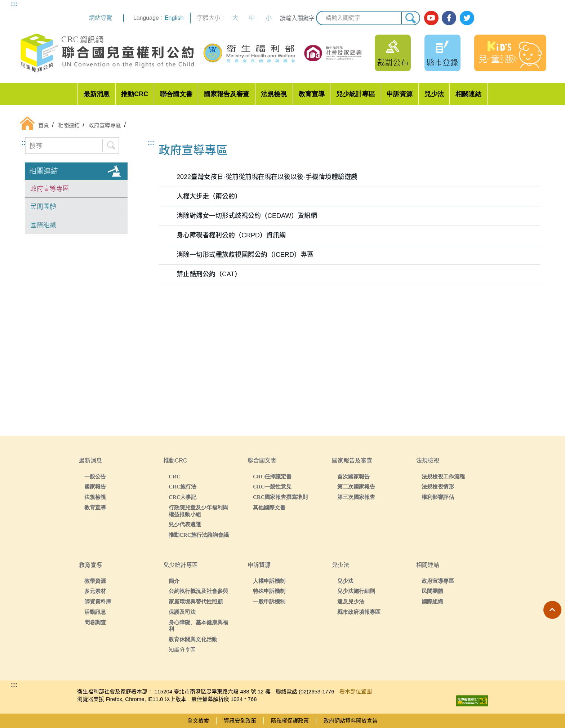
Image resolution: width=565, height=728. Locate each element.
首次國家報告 (353, 476)
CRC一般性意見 (272, 486)
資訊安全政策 (240, 721)
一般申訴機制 (269, 601)
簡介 (174, 581)
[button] (552, 610)
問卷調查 (95, 622)
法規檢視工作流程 (443, 476)
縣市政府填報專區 (359, 612)
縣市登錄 (442, 62)
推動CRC (135, 94)
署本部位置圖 (356, 691)
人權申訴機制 (269, 581)
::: (14, 4)
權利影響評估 (438, 497)
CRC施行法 (183, 486)
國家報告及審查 (227, 94)
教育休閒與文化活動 (193, 639)
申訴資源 (400, 94)
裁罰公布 (393, 62)
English (174, 18)
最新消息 (97, 94)
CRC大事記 (183, 497)
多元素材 (95, 591)
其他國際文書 (269, 507)
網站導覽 (101, 18)
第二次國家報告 (356, 486)
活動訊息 (95, 612)
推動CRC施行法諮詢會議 (199, 535)
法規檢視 (274, 94)
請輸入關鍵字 (297, 18)
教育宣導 (312, 94)
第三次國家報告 (356, 497)
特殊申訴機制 (269, 591)
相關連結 (468, 94)
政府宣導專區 (50, 189)
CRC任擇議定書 (272, 476)
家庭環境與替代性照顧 (196, 601)
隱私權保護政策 (290, 721)
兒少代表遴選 (185, 524)
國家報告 (95, 486)
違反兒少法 (351, 601)
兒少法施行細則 (356, 591)
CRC (175, 476)
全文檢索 (198, 721)
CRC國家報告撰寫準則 (281, 497)
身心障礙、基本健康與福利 (198, 626)
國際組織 (43, 225)
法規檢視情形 (438, 486)
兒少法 (434, 94)
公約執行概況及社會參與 (198, 591)
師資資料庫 (98, 601)
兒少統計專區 (356, 94)
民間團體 (43, 207)
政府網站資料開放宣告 (351, 721)
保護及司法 (182, 612)
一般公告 (95, 476)
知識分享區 (182, 650)
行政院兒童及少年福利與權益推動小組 (198, 511)
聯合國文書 (176, 94)
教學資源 (95, 581)
